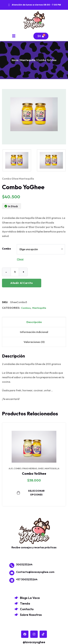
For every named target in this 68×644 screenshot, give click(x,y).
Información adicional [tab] (34, 332)
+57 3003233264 (27, 579)
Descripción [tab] (34, 322)
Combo (6, 249)
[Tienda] (16, 603)
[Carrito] (41, 36)
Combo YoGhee (34, 473)
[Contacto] (16, 609)
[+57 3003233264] (12, 580)
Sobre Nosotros (31, 615)
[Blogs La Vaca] (16, 598)
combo (7, 179)
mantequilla (26, 179)
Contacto (27, 609)
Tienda (25, 603)
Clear (20, 259)
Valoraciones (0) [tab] (34, 342)
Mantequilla (28, 60)
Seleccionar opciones (31, 493)
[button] (14, 36)
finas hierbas (30, 469)
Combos (26, 308)
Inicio (15, 60)
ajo (11, 469)
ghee (15, 179)
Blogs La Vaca (30, 598)
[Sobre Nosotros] (16, 615)
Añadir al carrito (22, 283)
